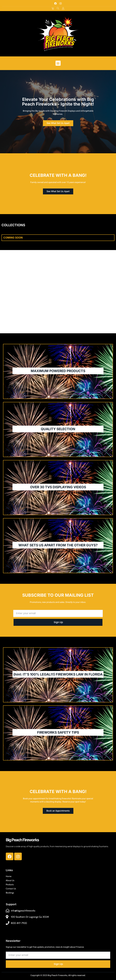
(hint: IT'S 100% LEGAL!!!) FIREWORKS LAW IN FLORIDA (58, 674)
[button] (58, 63)
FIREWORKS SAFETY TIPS (58, 732)
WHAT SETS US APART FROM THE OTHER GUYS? (58, 545)
